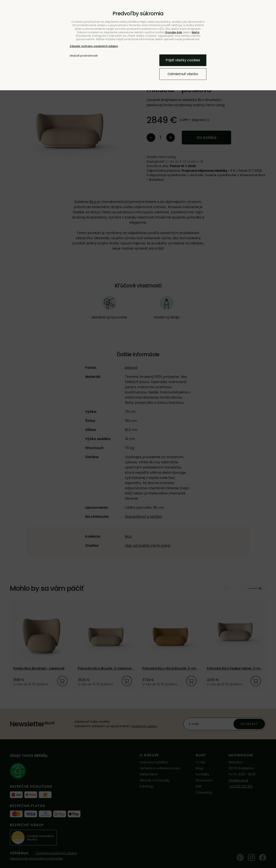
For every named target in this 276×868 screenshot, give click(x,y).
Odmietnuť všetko (183, 74)
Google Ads (174, 32)
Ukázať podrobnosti (84, 56)
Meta (195, 32)
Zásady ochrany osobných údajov (94, 46)
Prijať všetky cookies (183, 60)
